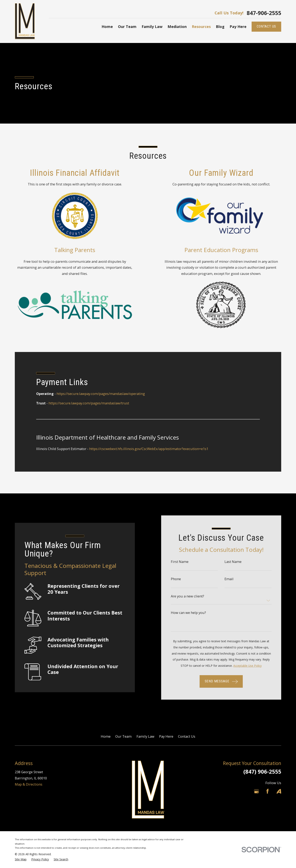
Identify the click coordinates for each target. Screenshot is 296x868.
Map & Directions (29, 784)
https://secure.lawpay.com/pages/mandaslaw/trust (89, 403)
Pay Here (166, 736)
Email (234, 579)
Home (106, 736)
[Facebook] (268, 791)
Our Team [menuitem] (127, 27)
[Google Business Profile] (256, 791)
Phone (181, 579)
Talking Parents (70, 250)
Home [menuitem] (107, 27)
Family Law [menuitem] (152, 27)
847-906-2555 (264, 13)
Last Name (238, 562)
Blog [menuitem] (220, 27)
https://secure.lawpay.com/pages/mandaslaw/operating (101, 394)
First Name (185, 562)
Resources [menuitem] (201, 27)
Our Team (123, 736)
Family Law (145, 736)
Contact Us (187, 736)
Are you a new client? (192, 596)
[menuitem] (21, 859)
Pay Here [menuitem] (238, 27)
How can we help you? (193, 613)
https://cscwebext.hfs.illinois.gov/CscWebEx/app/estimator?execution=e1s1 (149, 449)
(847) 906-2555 (262, 772)
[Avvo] (279, 791)
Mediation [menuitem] (177, 27)
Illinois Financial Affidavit (70, 173)
